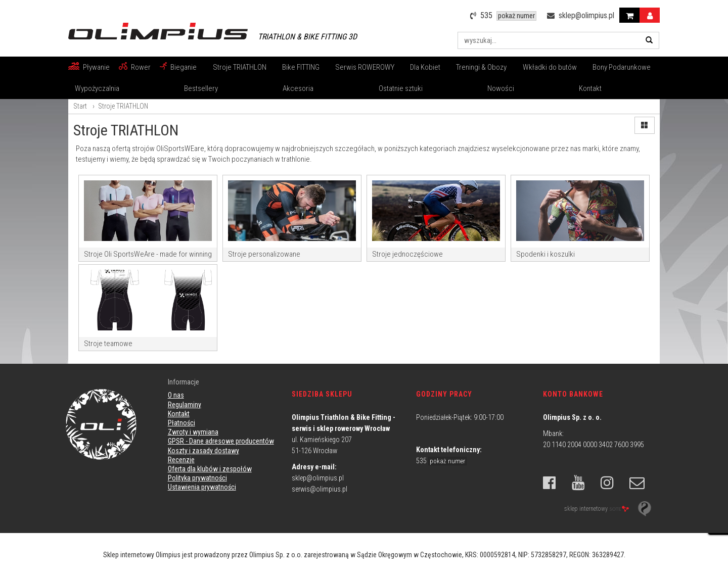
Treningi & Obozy (481, 67)
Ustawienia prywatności (202, 487)
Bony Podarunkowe (622, 67)
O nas (176, 395)
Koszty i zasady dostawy (203, 451)
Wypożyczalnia (97, 88)
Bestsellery (201, 88)
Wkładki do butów (550, 67)
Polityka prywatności (197, 478)
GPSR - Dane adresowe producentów (221, 441)
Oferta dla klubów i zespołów (210, 469)
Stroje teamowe (108, 344)
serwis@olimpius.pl (320, 489)
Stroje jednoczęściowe (407, 254)
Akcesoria (298, 88)
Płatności (181, 423)
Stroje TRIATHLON (240, 67)
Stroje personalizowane (264, 254)
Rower (141, 67)
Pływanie (96, 67)
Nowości (501, 88)
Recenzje (181, 460)
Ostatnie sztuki (401, 88)
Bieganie (184, 67)
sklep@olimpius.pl (318, 478)
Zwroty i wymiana (193, 432)
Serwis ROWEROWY (365, 67)
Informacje (184, 382)
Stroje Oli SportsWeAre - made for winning (148, 254)
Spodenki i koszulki (545, 254)
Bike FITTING (301, 67)
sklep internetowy (597, 508)
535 (441, 461)
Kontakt (590, 88)
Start (80, 106)
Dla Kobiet (425, 67)
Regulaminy (185, 405)
